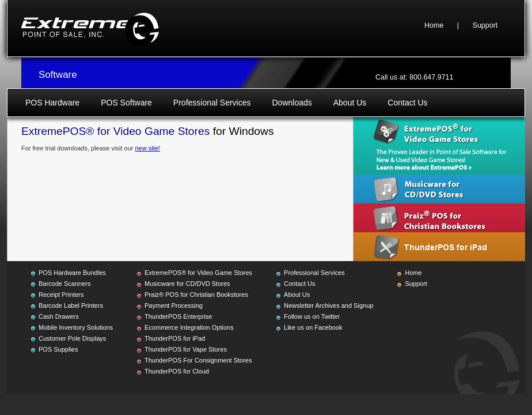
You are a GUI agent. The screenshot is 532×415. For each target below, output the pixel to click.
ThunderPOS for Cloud (177, 371)
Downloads (292, 103)
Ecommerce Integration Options (189, 327)
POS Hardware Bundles (72, 273)
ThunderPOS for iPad (175, 338)
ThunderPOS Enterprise (178, 316)
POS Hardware (52, 103)
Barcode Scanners (65, 284)
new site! (147, 148)
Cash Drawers (59, 316)
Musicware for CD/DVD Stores (187, 284)
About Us (350, 103)
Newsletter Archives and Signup (328, 305)
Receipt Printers (61, 295)
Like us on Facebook (313, 327)
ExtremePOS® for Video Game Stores (198, 273)
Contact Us (407, 103)
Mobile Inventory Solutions (76, 327)
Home (434, 25)
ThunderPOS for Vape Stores (186, 349)
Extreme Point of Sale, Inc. (90, 28)
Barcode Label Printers (71, 305)
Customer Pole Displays (72, 338)
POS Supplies (58, 349)
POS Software (126, 103)
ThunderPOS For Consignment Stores (198, 360)
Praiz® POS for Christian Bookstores (196, 295)
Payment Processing (174, 305)
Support (485, 25)
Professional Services (212, 103)
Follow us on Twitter (312, 316)
